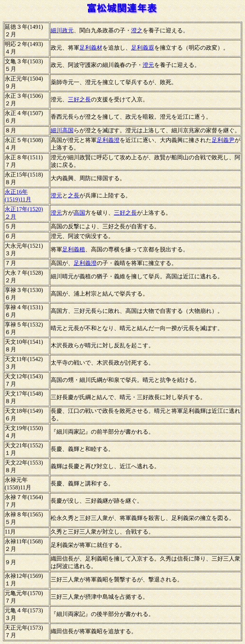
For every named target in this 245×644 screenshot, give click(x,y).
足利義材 (91, 48)
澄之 (137, 30)
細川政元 (62, 30)
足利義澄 (108, 140)
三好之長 (79, 99)
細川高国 (62, 130)
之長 (74, 195)
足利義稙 (74, 249)
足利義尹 (223, 140)
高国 (79, 213)
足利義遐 (143, 48)
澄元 (148, 65)
